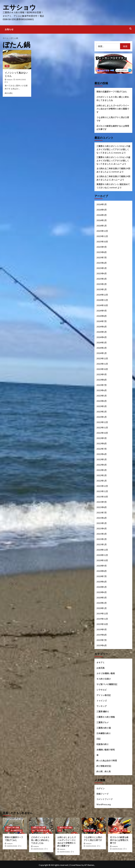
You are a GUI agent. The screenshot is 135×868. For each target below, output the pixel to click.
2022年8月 (102, 443)
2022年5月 (102, 459)
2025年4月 (102, 273)
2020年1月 (102, 608)
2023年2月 (102, 411)
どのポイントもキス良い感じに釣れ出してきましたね (113, 98)
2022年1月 (102, 481)
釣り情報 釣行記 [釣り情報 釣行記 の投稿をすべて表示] (16, 830)
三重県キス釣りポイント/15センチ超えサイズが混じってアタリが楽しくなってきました (113, 149)
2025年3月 (102, 279)
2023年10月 (102, 369)
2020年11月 (102, 555)
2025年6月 (102, 263)
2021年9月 (102, 502)
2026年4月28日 (65, 852)
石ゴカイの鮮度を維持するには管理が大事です (113, 127)
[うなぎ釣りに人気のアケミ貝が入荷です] (94, 826)
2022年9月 (102, 438)
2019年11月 (102, 619)
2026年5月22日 (38, 849)
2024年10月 (102, 305)
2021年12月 (102, 486)
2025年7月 (102, 257)
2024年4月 (102, 337)
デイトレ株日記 (104, 695)
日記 (99, 739)
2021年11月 (102, 491)
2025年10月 (102, 241)
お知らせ (9, 29)
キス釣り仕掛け (104, 679)
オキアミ (101, 662)
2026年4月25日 (91, 846)
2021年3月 (102, 534)
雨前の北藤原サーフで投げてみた (112, 91)
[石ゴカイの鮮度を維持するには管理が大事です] (120, 826)
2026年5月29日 (12, 846)
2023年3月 (102, 406)
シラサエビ (102, 690)
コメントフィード (105, 799)
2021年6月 (102, 518)
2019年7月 (102, 640)
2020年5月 (102, 587)
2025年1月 (102, 289)
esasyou (10, 79)
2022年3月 (102, 470)
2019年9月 (102, 629)
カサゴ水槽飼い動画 (106, 673)
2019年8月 (102, 635)
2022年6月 (102, 454)
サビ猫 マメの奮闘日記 (107, 684)
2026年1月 (102, 225)
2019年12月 (102, 613)
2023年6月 (102, 390)
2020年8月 (102, 571)
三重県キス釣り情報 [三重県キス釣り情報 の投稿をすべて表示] (12, 827)
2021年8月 (102, 507)
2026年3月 (102, 215)
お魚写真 (101, 668)
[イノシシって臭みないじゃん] (17, 59)
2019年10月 (102, 624)
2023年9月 (102, 374)
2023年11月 (102, 364)
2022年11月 (102, 427)
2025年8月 (102, 252)
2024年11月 (102, 300)
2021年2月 (102, 539)
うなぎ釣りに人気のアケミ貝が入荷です (113, 119)
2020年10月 (102, 560)
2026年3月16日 (117, 849)
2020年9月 (102, 566)
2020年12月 (102, 550)
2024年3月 (102, 342)
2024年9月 (102, 310)
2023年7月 (102, 385)
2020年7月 (102, 576)
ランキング (102, 706)
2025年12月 (102, 231)
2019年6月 (102, 645)
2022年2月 (102, 475)
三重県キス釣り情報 (106, 717)
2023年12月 (102, 358)
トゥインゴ (102, 700)
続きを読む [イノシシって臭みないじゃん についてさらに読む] (9, 93)
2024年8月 (102, 316)
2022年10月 (102, 433)
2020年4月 (102, 592)
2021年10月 (102, 496)
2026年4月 (102, 210)
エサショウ (19, 7)
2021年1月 (102, 544)
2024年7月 (102, 321)
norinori (115, 172)
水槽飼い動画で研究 (106, 749)
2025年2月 (102, 284)
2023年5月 (102, 396)
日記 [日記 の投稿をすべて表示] (7, 66)
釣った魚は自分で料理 (107, 760)
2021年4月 (102, 528)
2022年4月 (102, 465)
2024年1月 (102, 353)
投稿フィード (103, 794)
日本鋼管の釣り (104, 733)
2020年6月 (102, 581)
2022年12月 (102, 422)
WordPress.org (104, 804)
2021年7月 (102, 512)
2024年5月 (102, 332)
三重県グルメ (103, 722)
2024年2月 (102, 348)
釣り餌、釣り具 (104, 771)
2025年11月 (102, 236)
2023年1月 (102, 417)
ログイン (101, 788)
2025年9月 (102, 247)
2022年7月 (102, 449)
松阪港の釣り (103, 744)
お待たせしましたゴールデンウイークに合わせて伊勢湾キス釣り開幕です (113, 109)
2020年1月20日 (21, 79)
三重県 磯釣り (103, 711)
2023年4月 (102, 401)
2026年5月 (102, 204)
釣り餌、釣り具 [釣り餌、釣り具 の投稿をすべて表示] (90, 830)
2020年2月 (102, 603)
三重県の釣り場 (104, 728)
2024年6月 (102, 326)
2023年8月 (102, 380)
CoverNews (75, 865)
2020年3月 (102, 597)
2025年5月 (102, 268)
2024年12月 (102, 295)
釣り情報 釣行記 (104, 766)
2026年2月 (102, 220)
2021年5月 (102, 523)
